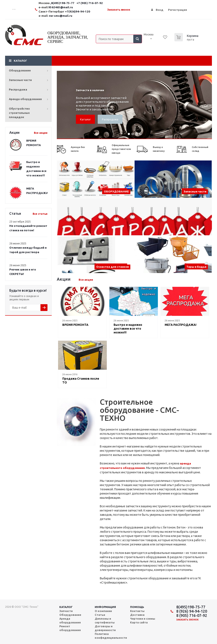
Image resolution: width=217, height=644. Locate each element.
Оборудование (20, 70)
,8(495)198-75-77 (77, 3)
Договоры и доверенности (105, 628)
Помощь (137, 607)
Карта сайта (139, 622)
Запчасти (66, 611)
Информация (105, 607)
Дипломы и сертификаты (105, 620)
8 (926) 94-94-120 (192, 611)
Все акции (41, 133)
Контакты (137, 611)
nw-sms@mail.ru (75, 16)
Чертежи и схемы (143, 619)
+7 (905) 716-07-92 (104, 3)
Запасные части (20, 80)
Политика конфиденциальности (111, 636)
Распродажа (18, 89)
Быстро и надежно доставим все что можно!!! (128, 329)
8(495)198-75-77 (191, 607)
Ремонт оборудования (121, 61)
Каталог (20, 61)
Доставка (157, 61)
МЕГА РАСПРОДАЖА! (181, 325)
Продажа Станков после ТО (81, 381)
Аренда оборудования (25, 99)
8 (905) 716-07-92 (192, 615)
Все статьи (40, 214)
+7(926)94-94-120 (92, 12)
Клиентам (182, 61)
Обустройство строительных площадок (19, 113)
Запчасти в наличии (90, 90)
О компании (103, 611)
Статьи (100, 615)
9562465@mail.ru (75, 7)
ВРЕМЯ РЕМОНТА (75, 325)
